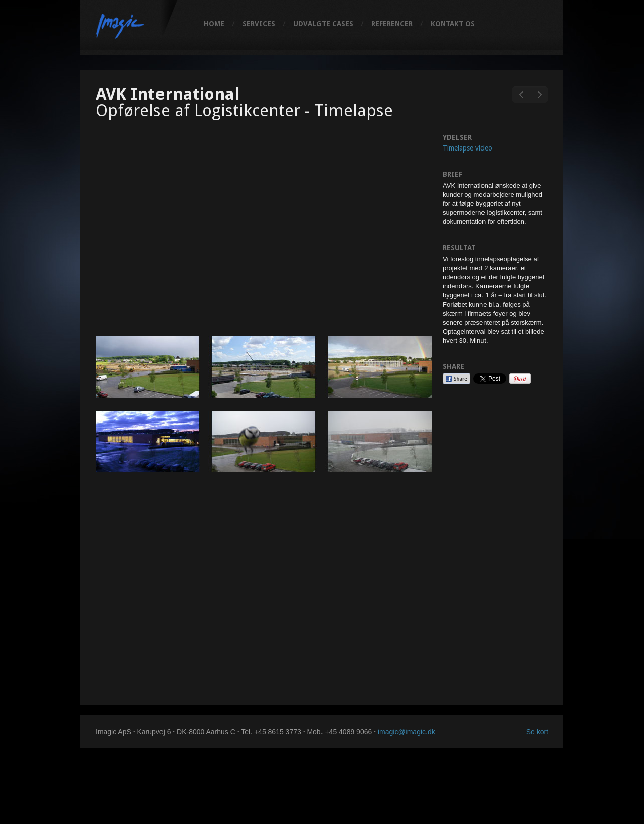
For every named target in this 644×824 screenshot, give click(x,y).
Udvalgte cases (323, 24)
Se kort (537, 732)
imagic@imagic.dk (407, 732)
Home (214, 24)
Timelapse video (467, 148)
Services (259, 24)
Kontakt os (453, 24)
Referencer (392, 24)
